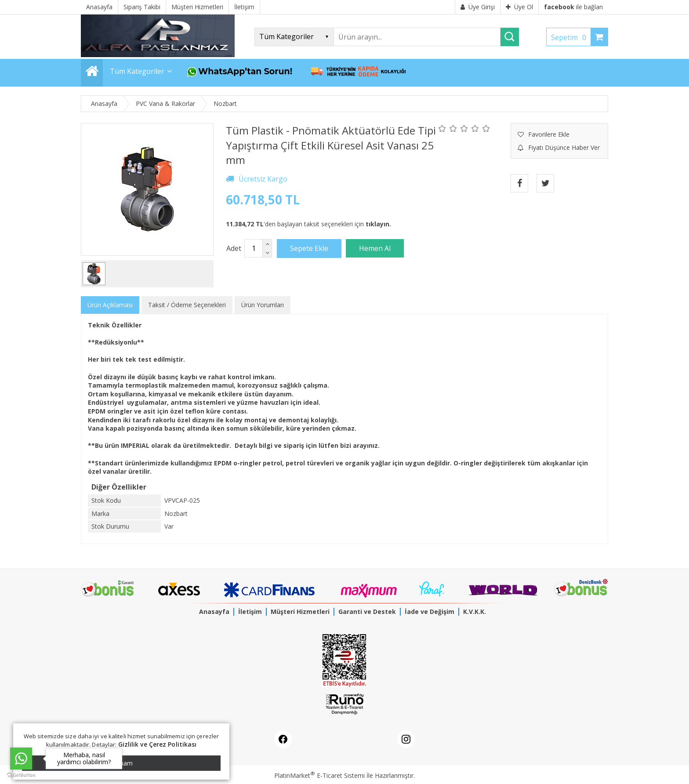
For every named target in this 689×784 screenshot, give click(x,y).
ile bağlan (573, 7)
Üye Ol (519, 7)
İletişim (250, 612)
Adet (234, 248)
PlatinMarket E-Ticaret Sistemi (319, 775)
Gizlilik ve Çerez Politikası (158, 744)
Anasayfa (214, 612)
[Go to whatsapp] (21, 759)
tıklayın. (378, 224)
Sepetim (571, 37)
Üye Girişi (478, 7)
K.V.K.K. (475, 612)
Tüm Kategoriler (137, 71)
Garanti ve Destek (367, 612)
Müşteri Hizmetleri (300, 612)
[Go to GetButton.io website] (21, 775)
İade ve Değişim (430, 612)
